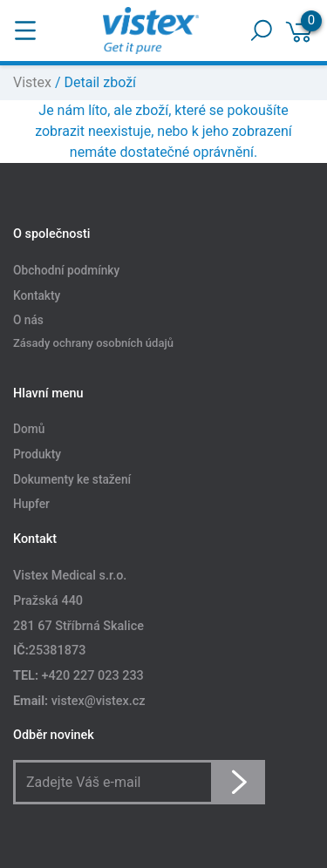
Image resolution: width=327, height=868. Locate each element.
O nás (28, 321)
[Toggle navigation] (25, 31)
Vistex (32, 82)
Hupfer (31, 505)
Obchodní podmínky (66, 270)
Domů (29, 429)
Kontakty (37, 295)
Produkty (37, 454)
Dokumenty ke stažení (72, 479)
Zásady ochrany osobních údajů (93, 343)
